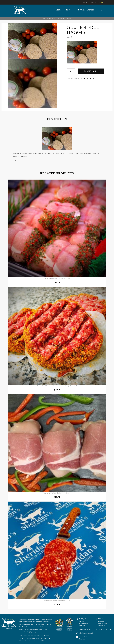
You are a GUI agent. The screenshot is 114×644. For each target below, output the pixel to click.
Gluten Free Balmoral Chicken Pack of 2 (57, 493)
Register (93, 2)
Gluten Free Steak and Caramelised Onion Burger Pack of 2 (57, 386)
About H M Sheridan (86, 10)
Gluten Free (52, 18)
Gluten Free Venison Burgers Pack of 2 (57, 600)
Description (57, 119)
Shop (69, 10)
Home (59, 10)
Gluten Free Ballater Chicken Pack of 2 (57, 278)
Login (85, 2)
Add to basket (92, 71)
